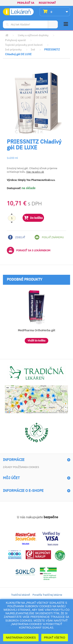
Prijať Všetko (55, 638)
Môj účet (11, 478)
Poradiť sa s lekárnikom (29, 250)
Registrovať (47, 3)
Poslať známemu (49, 237)
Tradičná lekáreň (21, 595)
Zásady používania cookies (21, 467)
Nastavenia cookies (21, 638)
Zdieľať (17, 237)
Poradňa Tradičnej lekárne (47, 595)
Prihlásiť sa (26, 3)
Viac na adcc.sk (35, 172)
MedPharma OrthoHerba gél (36, 330)
